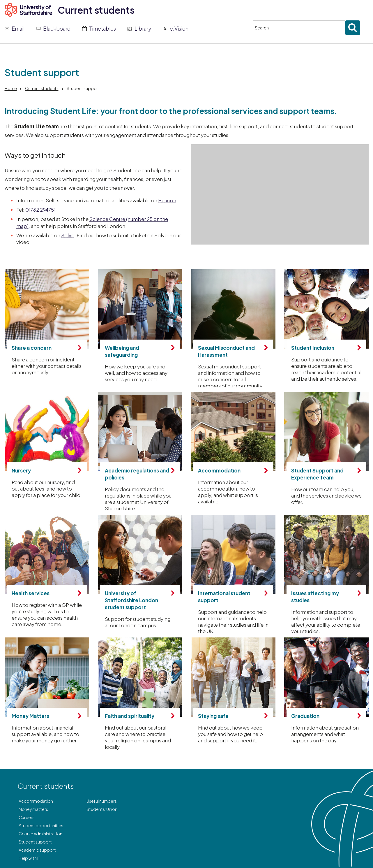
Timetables (102, 29)
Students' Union (102, 809)
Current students (96, 10)
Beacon (167, 200)
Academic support (37, 850)
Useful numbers (102, 801)
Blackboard (57, 29)
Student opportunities (41, 825)
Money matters (33, 809)
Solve (68, 235)
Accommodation (36, 801)
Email (18, 29)
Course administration (40, 834)
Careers (26, 817)
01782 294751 (40, 210)
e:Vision (179, 29)
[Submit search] (353, 28)
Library (143, 29)
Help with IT (29, 858)
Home (11, 88)
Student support (35, 842)
